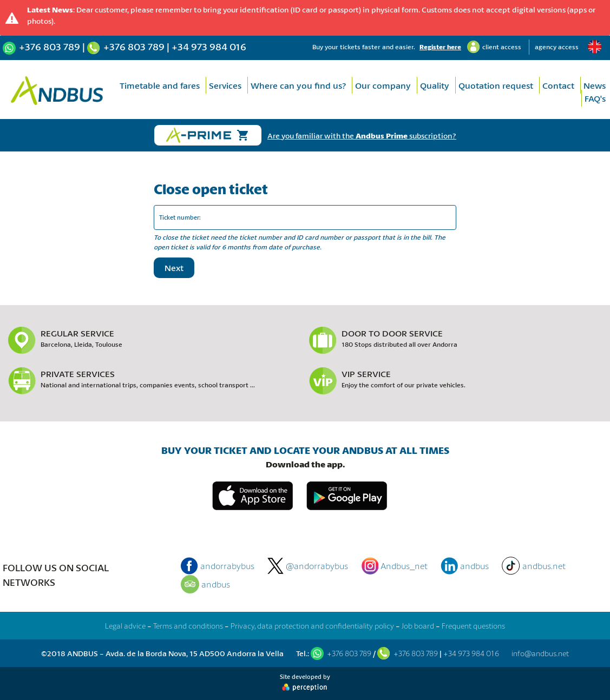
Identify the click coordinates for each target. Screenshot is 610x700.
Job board (418, 626)
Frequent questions (473, 626)
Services (225, 85)
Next (174, 268)
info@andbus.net (540, 653)
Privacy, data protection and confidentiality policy (312, 626)
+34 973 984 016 (209, 47)
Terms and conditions (188, 626)
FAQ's (595, 98)
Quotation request (496, 85)
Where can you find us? (298, 85)
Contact (558, 85)
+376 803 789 (50, 47)
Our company (383, 85)
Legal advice (125, 626)
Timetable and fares (160, 85)
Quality (435, 85)
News (595, 85)
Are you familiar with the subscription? (362, 136)
